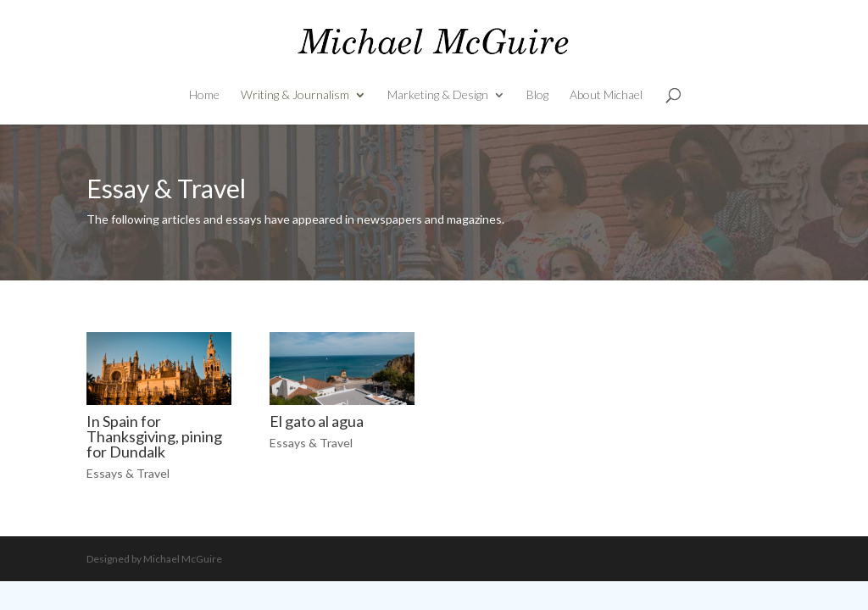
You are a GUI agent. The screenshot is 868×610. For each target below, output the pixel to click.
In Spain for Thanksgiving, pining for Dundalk (154, 436)
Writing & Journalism (295, 95)
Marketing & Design (438, 95)
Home (204, 95)
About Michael (606, 95)
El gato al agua (317, 421)
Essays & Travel (128, 473)
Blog (537, 95)
